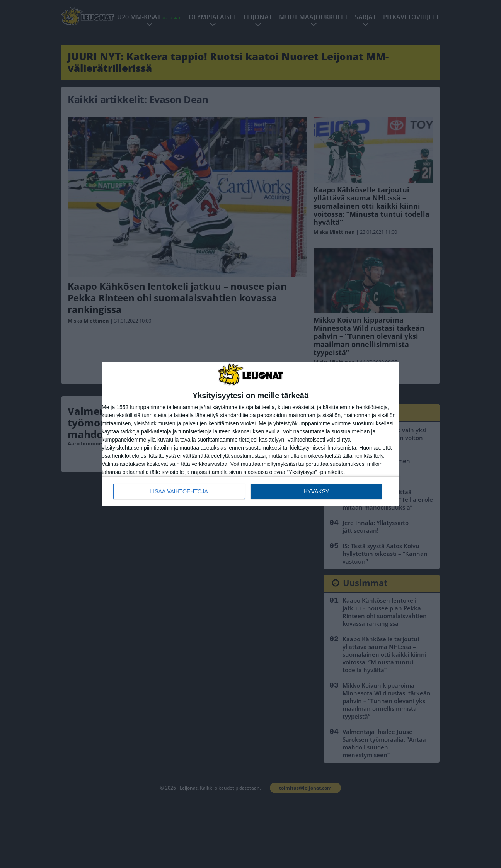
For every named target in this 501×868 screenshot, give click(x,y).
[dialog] (250, 434)
